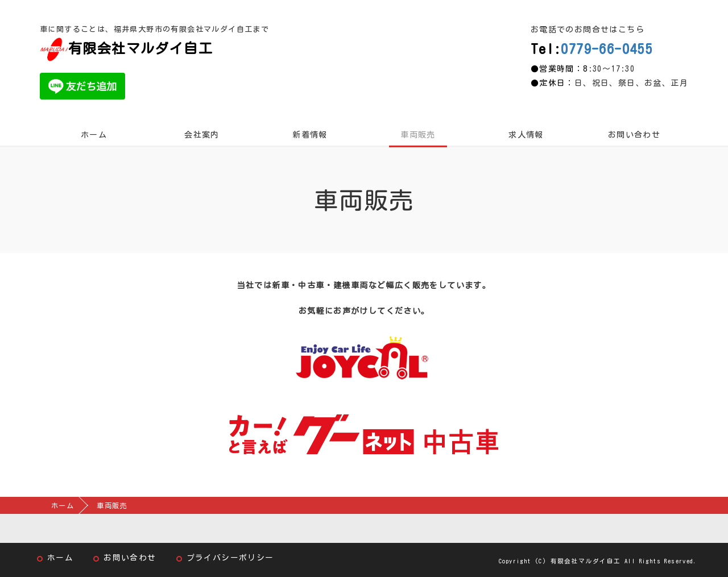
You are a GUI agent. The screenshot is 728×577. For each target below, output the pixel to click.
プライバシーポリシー (230, 558)
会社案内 (202, 135)
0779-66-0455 (607, 49)
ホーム (94, 135)
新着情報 (310, 135)
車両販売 (418, 135)
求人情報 (526, 135)
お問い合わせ (634, 135)
